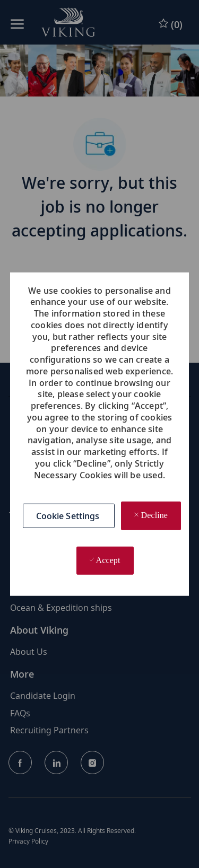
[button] (69, 516)
